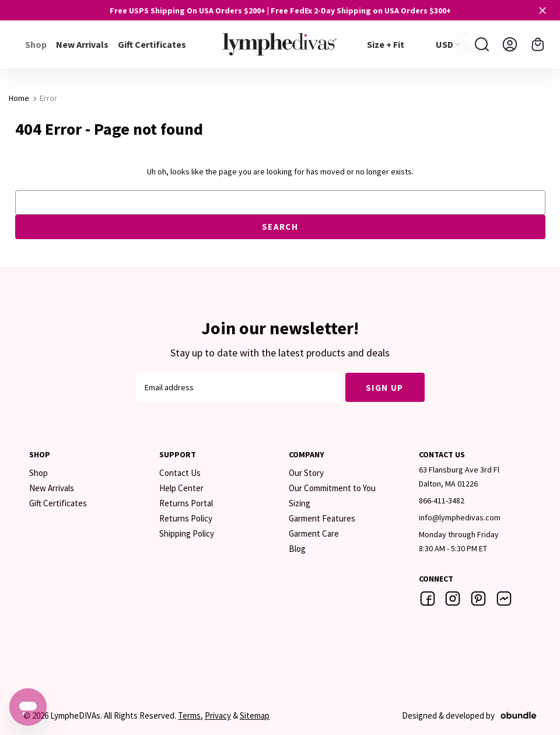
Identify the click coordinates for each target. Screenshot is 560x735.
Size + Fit (386, 44)
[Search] (482, 44)
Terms (189, 715)
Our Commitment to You (332, 488)
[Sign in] (510, 44)
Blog (297, 549)
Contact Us (180, 473)
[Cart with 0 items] (538, 44)
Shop (38, 473)
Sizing (300, 503)
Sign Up (385, 388)
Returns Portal (186, 503)
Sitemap (255, 715)
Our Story (306, 473)
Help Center (181, 488)
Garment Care (314, 533)
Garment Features (322, 518)
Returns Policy (186, 518)
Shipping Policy (187, 533)
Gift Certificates (152, 44)
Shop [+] (36, 44)
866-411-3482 (442, 501)
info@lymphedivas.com (460, 517)
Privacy (218, 715)
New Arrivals (82, 44)
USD (448, 44)
